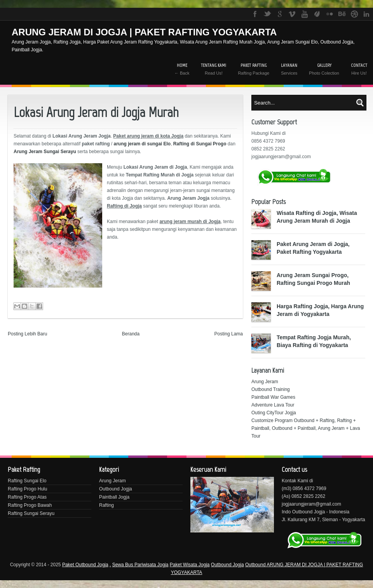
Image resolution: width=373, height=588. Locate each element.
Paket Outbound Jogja (85, 565)
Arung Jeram (265, 382)
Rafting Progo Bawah (30, 505)
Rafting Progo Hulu (27, 489)
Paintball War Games (273, 397)
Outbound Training (271, 389)
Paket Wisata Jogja (190, 565)
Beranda (131, 334)
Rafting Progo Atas (27, 497)
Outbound (256, 565)
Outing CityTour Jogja (274, 413)
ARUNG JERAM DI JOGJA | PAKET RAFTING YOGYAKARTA (144, 32)
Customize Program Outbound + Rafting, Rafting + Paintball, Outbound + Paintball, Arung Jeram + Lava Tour (306, 428)
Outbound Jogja (116, 489)
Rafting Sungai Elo (27, 481)
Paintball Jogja (114, 497)
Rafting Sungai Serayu (31, 513)
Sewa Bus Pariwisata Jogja (140, 565)
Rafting (106, 505)
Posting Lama (229, 334)
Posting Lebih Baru (27, 334)
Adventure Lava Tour (273, 405)
